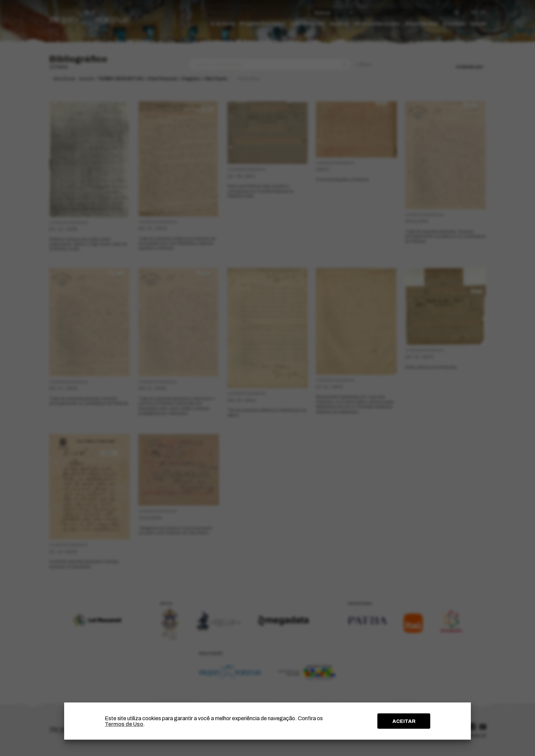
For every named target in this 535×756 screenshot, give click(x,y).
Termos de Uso (124, 724)
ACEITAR (404, 721)
